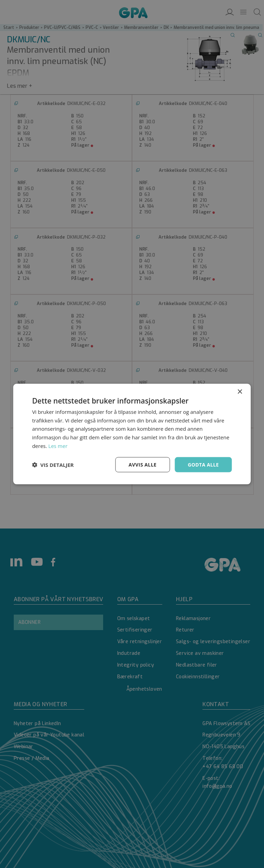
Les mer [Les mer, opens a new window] (58, 446)
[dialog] (132, 434)
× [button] (240, 392)
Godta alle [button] (203, 464)
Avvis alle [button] (142, 464)
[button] (53, 465)
